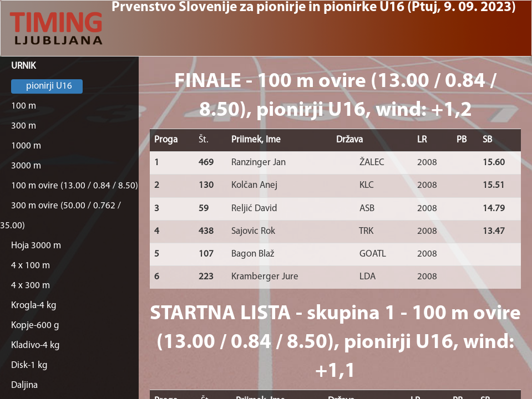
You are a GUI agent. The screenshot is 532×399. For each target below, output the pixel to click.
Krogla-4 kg (34, 306)
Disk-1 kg (29, 365)
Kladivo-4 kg (36, 346)
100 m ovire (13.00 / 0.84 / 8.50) (75, 186)
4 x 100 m (31, 266)
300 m (24, 126)
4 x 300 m (31, 286)
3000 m (26, 166)
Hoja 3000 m (36, 246)
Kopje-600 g (35, 326)
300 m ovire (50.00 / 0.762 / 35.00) (60, 216)
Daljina (24, 385)
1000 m (26, 146)
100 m (24, 106)
